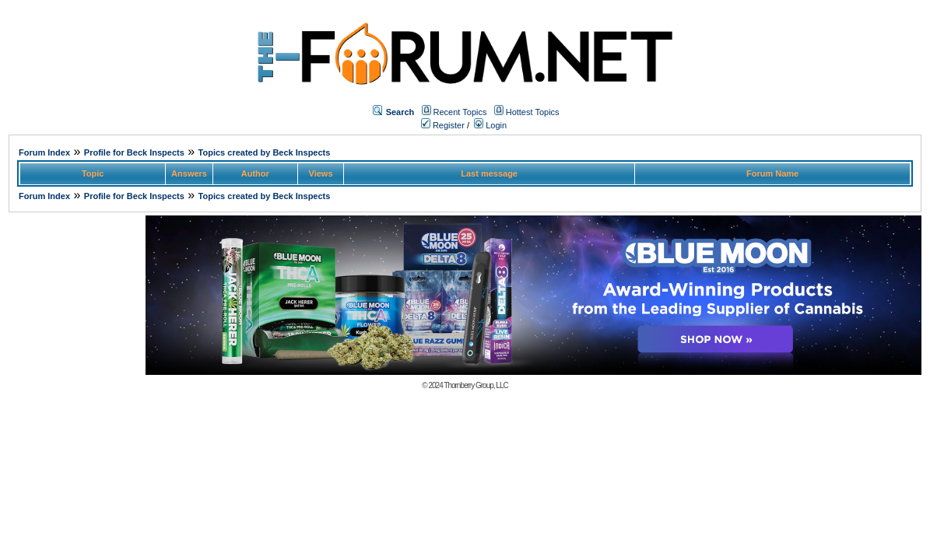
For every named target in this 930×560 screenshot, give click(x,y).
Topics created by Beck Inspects (265, 152)
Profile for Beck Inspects (134, 152)
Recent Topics (460, 112)
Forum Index (44, 152)
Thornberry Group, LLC (476, 385)
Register (443, 125)
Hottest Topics (533, 112)
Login (490, 125)
